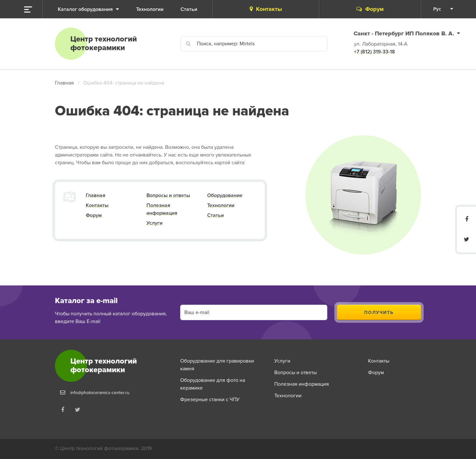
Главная (64, 83)
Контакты (266, 9)
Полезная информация (302, 384)
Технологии (221, 205)
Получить (379, 313)
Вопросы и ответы (168, 195)
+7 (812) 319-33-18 (375, 52)
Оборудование (225, 195)
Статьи (216, 215)
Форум (370, 9)
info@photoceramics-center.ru (100, 393)
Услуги (154, 223)
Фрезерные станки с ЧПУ (210, 400)
